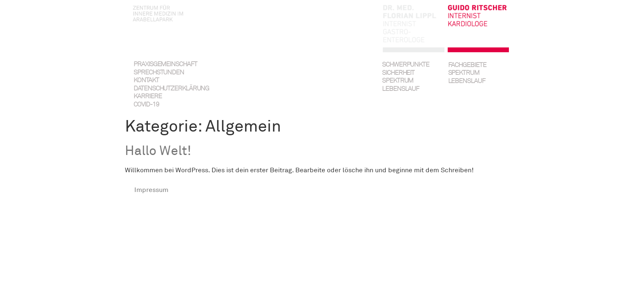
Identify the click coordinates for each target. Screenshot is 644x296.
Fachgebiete (467, 65)
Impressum (151, 190)
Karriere (147, 96)
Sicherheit (398, 73)
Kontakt (146, 80)
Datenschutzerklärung (166, 89)
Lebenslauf (400, 89)
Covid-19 (146, 105)
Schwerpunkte (406, 65)
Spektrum (398, 81)
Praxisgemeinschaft (165, 64)
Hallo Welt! (158, 151)
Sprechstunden (159, 73)
